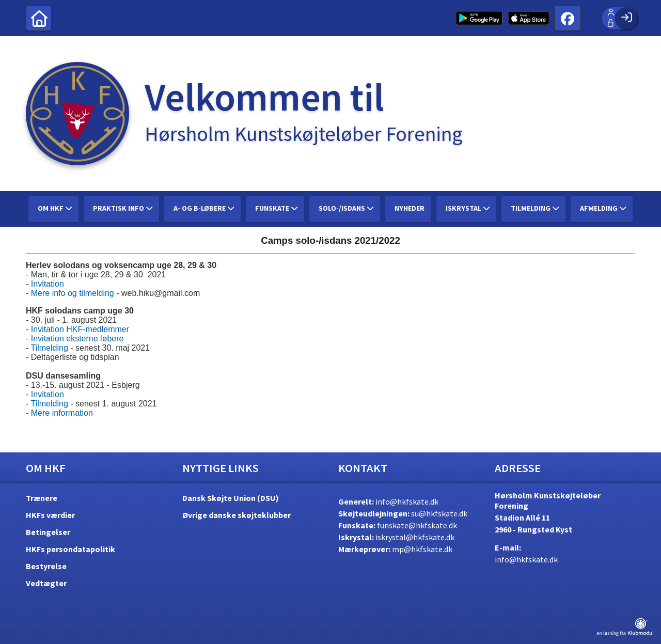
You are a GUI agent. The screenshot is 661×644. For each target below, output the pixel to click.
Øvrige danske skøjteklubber (237, 515)
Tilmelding (49, 348)
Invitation (48, 284)
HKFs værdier (50, 515)
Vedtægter (46, 583)
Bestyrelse (46, 566)
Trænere (42, 498)
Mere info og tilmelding (73, 293)
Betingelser (48, 532)
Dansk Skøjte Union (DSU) (231, 498)
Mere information (62, 413)
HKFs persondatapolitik (70, 549)
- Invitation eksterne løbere (75, 339)
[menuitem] (39, 18)
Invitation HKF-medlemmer (80, 329)
